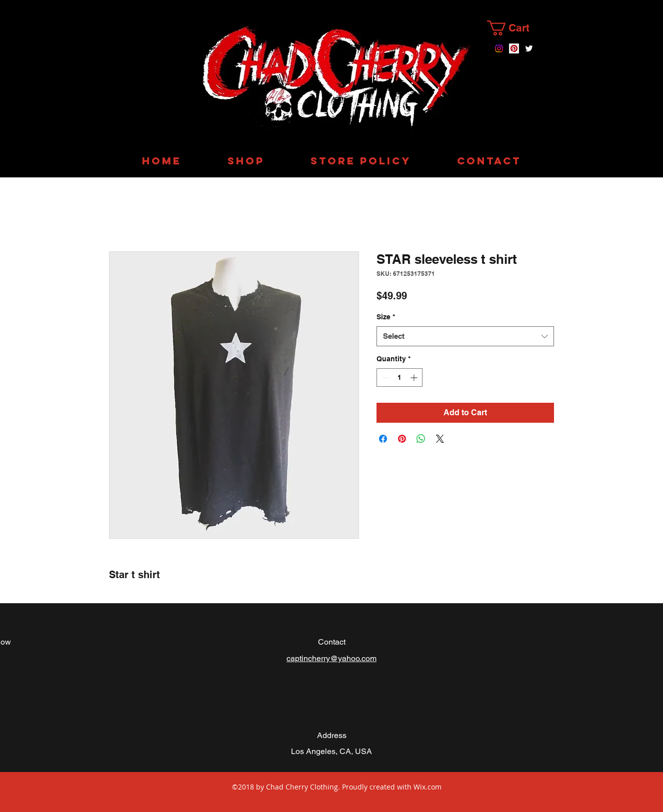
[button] (517, 28)
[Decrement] (384, 378)
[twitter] (529, 48)
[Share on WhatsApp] (421, 439)
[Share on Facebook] (383, 439)
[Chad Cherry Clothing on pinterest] (514, 48)
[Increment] (415, 378)
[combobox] (465, 337)
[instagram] (499, 48)
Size (386, 317)
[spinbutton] (399, 378)
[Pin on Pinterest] (402, 439)
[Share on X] (440, 439)
